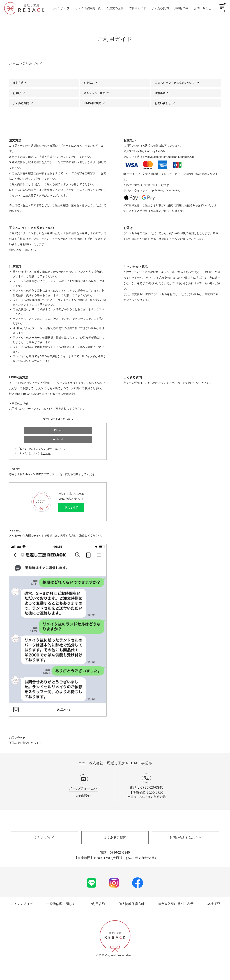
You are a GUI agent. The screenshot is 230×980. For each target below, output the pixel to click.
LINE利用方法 (92, 103)
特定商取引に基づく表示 (176, 904)
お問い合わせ (203, 8)
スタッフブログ (21, 904)
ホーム (14, 63)
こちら (61, 449)
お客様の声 (181, 8)
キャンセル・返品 (95, 93)
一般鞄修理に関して (61, 904)
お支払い (89, 83)
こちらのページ (154, 383)
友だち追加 (71, 507)
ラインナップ (61, 8)
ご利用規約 (97, 904)
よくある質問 (160, 8)
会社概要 (214, 904)
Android (58, 439)
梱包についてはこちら (23, 250)
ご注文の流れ (115, 8)
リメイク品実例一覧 (88, 8)
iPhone (58, 430)
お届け (17, 93)
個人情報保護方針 (132, 904)
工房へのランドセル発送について (175, 83)
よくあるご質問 (115, 838)
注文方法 (18, 83)
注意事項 (160, 93)
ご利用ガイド (137, 8)
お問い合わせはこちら (186, 838)
